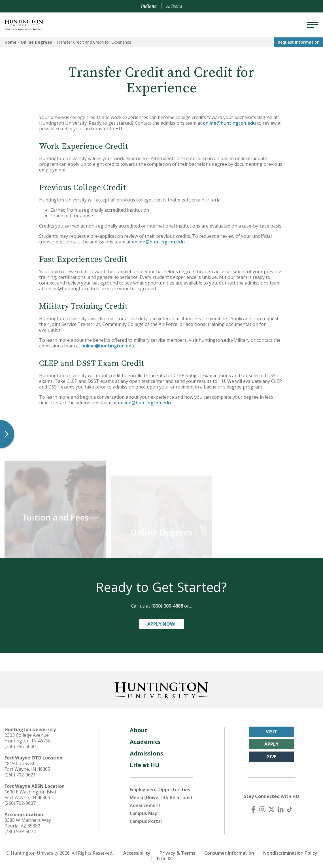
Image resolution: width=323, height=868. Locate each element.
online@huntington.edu (229, 123)
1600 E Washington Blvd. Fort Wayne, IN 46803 (31, 792)
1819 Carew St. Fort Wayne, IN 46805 (27, 764)
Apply (271, 742)
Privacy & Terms (177, 850)
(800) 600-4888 (167, 603)
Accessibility (137, 850)
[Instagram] (262, 807)
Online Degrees (36, 42)
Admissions (146, 751)
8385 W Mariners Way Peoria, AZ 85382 (28, 820)
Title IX (164, 856)
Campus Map (144, 811)
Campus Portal (146, 819)
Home (10, 42)
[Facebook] (253, 807)
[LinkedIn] (280, 807)
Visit (271, 729)
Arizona (174, 6)
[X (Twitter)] (271, 807)
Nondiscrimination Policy (290, 850)
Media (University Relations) (161, 795)
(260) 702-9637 (20, 801)
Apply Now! (161, 621)
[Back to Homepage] (161, 687)
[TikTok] (290, 807)
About (139, 728)
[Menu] (313, 25)
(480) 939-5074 (20, 829)
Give (271, 754)
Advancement (145, 803)
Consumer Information (229, 850)
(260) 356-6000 (20, 744)
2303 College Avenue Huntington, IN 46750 (28, 735)
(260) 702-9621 (20, 772)
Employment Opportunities (160, 787)
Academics (145, 739)
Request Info (299, 42)
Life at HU (145, 762)
